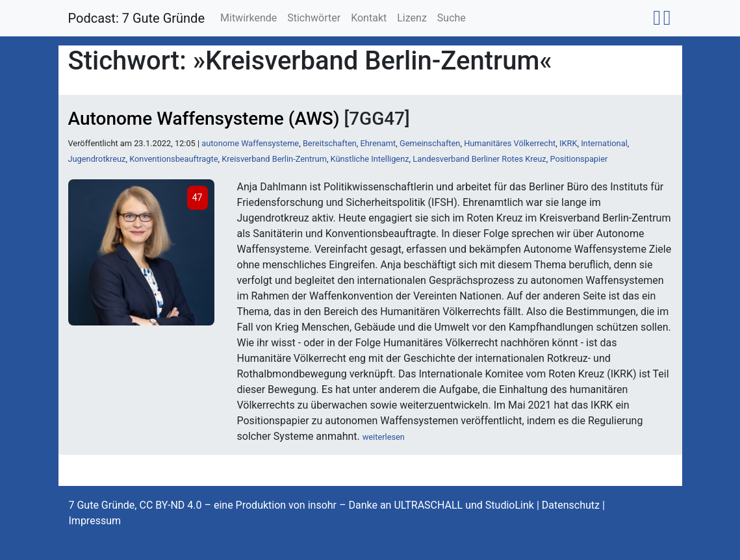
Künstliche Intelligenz (370, 159)
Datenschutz (571, 505)
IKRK (568, 143)
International (604, 143)
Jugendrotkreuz (97, 159)
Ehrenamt (378, 143)
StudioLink (510, 505)
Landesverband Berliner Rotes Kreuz (479, 159)
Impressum (95, 521)
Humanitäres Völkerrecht (510, 143)
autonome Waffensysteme (250, 143)
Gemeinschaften (430, 143)
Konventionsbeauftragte (173, 159)
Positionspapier (579, 159)
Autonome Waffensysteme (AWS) (204, 119)
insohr (322, 505)
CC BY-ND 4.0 (170, 505)
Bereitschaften (330, 143)
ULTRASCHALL (428, 505)
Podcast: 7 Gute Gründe (137, 18)
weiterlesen (384, 437)
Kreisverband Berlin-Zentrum (274, 159)
